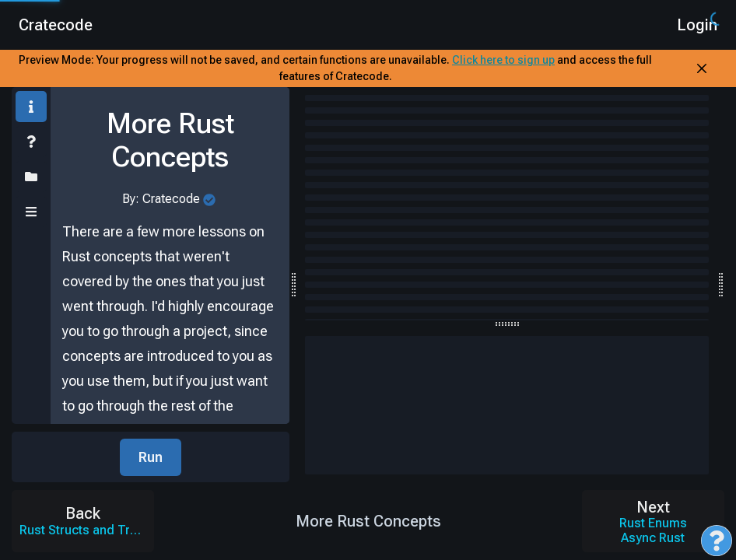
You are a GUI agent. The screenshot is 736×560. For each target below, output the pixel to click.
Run (151, 457)
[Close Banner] (702, 68)
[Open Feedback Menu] (717, 541)
